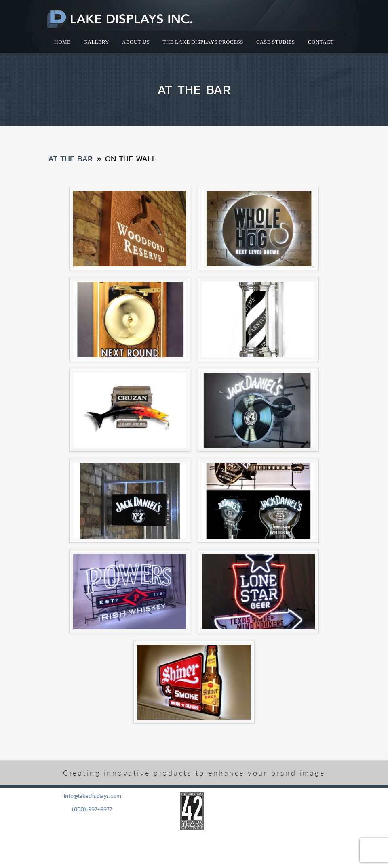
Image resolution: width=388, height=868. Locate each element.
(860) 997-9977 (92, 809)
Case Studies (276, 42)
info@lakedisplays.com (92, 796)
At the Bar (70, 159)
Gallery (96, 42)
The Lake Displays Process (203, 42)
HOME (62, 42)
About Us (136, 42)
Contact (321, 42)
